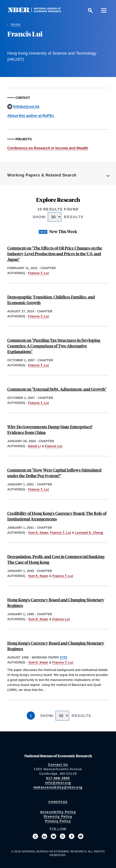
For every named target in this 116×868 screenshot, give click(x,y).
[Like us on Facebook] (72, 836)
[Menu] (104, 10)
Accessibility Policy (58, 812)
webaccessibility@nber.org (58, 787)
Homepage (58, 802)
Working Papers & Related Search (42, 175)
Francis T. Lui (39, 273)
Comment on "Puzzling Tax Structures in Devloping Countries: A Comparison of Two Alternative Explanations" (54, 346)
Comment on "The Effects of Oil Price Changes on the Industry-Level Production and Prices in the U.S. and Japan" (55, 254)
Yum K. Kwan (38, 533)
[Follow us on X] (35, 836)
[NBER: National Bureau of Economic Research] (38, 11)
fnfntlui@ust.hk (26, 107)
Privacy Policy (58, 821)
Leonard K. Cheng (89, 533)
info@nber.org (58, 783)
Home (16, 24)
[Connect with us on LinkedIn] (44, 836)
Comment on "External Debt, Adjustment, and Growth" (57, 389)
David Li (34, 446)
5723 (63, 657)
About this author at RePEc (31, 116)
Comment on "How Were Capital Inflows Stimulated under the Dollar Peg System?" (54, 473)
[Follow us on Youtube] (81, 836)
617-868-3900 (58, 778)
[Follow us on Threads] (63, 836)
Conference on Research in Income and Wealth (48, 148)
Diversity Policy (58, 816)
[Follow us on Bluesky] (53, 836)
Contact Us (58, 764)
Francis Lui (54, 446)
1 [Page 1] (31, 716)
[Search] (90, 10)
